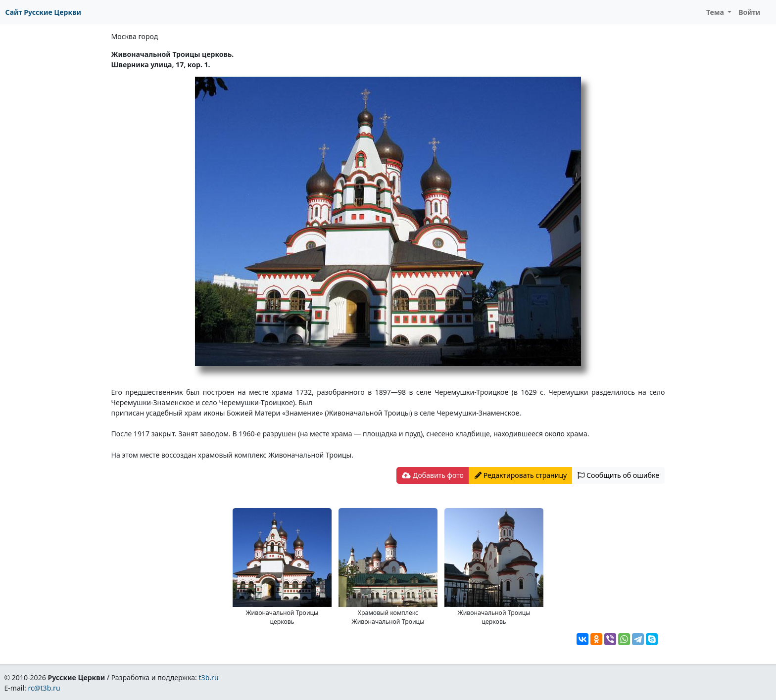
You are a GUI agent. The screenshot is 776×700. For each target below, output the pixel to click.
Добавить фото (433, 475)
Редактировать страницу (521, 475)
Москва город (135, 36)
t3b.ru (209, 677)
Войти (749, 12)
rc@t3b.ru (44, 688)
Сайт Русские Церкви (43, 12)
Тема (716, 12)
